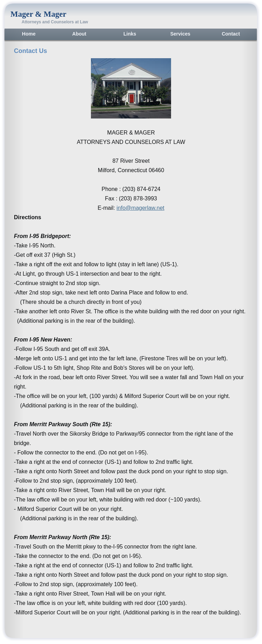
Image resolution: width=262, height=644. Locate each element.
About (79, 34)
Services (180, 34)
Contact (231, 34)
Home (29, 34)
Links (130, 34)
